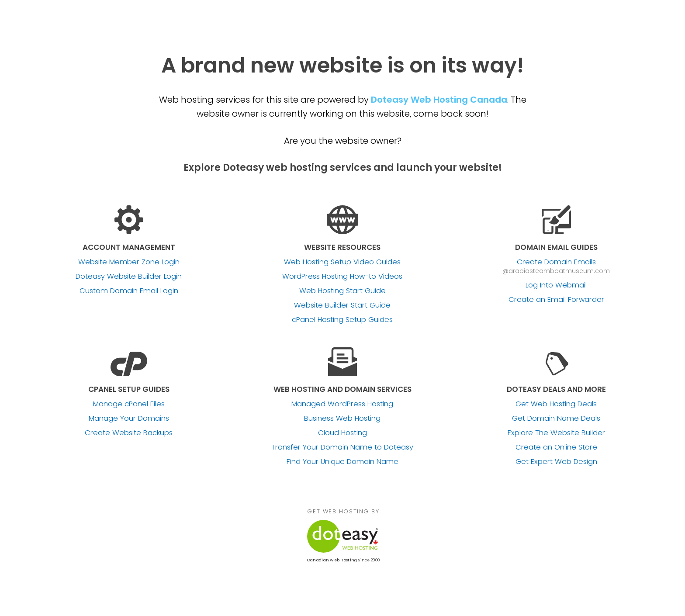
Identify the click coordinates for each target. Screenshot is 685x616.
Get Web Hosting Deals (556, 404)
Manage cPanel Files (129, 404)
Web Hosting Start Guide (342, 291)
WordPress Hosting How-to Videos (342, 277)
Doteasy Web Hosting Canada (439, 100)
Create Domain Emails (556, 262)
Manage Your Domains (129, 419)
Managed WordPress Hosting (342, 404)
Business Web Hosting (342, 419)
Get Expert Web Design (556, 462)
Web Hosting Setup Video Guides (342, 262)
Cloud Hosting (342, 433)
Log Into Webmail (556, 285)
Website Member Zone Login (129, 262)
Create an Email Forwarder (556, 300)
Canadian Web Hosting (332, 560)
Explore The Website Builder (556, 433)
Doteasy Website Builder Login (129, 277)
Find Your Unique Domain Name (342, 462)
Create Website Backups (129, 433)
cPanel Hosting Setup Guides (342, 320)
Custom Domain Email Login (129, 291)
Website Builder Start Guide (342, 305)
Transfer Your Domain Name (342, 447)
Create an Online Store (556, 447)
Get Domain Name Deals (556, 419)
